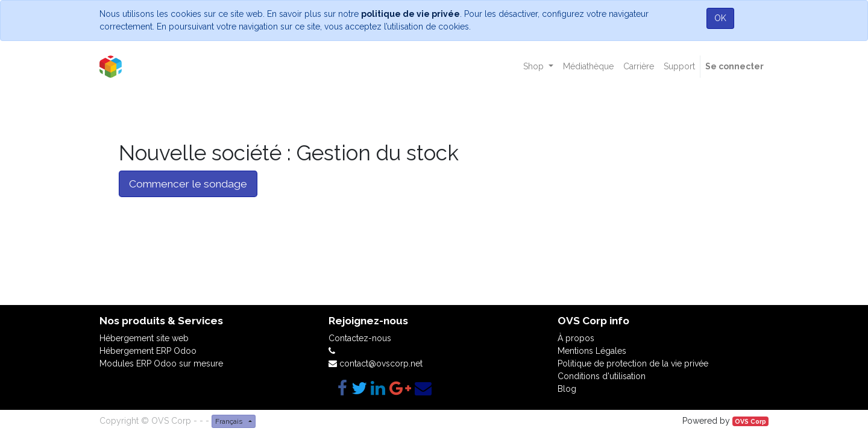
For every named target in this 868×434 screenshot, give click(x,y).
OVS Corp (750, 421)
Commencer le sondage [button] (188, 184)
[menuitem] (588, 67)
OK (720, 18)
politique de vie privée (410, 14)
